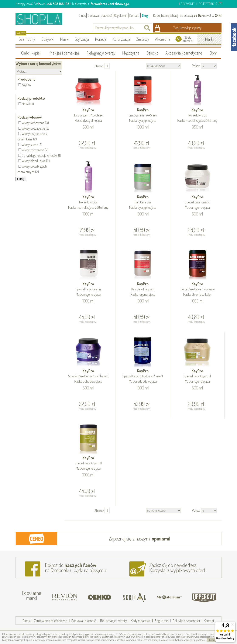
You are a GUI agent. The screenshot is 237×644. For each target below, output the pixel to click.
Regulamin (121, 15)
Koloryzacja (121, 39)
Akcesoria (163, 39)
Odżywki (48, 39)
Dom (213, 53)
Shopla (42, 19)
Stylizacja (82, 39)
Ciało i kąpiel (31, 53)
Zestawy (143, 39)
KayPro (88, 115)
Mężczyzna (131, 53)
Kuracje (101, 39)
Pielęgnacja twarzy (101, 53)
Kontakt (134, 15)
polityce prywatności (196, 640)
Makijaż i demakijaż (65, 53)
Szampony (27, 39)
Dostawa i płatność (100, 15)
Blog (145, 15)
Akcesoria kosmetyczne (184, 53)
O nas (82, 15)
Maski (64, 39)
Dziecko (152, 53)
